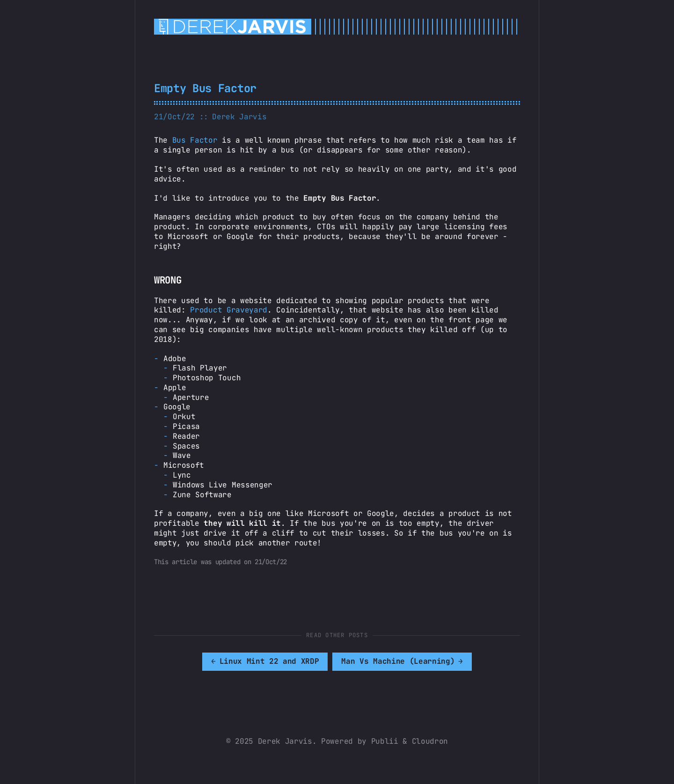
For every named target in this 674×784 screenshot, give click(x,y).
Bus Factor (195, 140)
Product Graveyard (229, 310)
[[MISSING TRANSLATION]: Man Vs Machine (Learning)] (402, 662)
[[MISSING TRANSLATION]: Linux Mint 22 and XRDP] (265, 662)
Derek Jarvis (239, 117)
